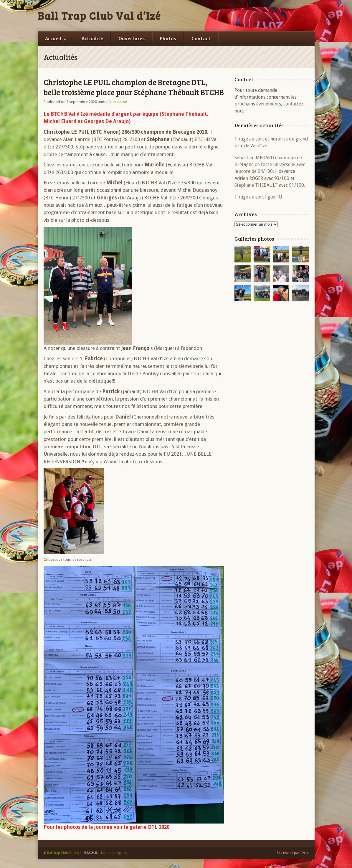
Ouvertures (132, 39)
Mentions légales (114, 853)
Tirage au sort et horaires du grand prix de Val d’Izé (271, 142)
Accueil (53, 39)
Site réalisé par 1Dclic (293, 853)
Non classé (118, 102)
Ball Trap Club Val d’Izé (99, 16)
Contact (201, 39)
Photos (168, 39)
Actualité (92, 39)
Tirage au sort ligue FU (258, 197)
